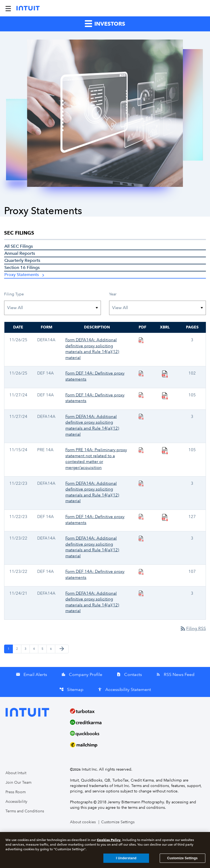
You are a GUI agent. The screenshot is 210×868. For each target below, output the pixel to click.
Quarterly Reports (22, 260)
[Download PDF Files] (141, 340)
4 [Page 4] (36, 649)
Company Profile (82, 674)
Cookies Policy (109, 841)
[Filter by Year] (157, 308)
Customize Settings (118, 822)
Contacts (129, 674)
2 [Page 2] (19, 649)
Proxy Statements (22, 275)
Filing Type (14, 294)
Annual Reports (20, 253)
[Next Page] (62, 649)
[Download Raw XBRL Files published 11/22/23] (165, 517)
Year (113, 294)
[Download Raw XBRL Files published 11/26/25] (165, 374)
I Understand (126, 860)
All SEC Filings (19, 246)
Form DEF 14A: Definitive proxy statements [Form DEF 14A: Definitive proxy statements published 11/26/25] (95, 376)
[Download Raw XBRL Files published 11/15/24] (165, 450)
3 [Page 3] (27, 649)
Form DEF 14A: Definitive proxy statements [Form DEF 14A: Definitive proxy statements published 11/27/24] (95, 398)
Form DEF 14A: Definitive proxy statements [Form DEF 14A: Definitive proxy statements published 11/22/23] (95, 520)
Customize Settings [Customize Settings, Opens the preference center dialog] (182, 860)
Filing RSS (193, 628)
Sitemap (71, 689)
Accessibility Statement (124, 689)
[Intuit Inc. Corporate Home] (28, 8)
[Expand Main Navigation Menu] (8, 8)
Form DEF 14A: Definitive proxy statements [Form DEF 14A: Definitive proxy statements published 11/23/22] (95, 574)
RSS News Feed (175, 674)
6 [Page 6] (52, 649)
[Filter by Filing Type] (52, 308)
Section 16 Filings (22, 267)
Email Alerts (31, 674)
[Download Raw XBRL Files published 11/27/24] (165, 396)
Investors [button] (105, 23)
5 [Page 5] (44, 649)
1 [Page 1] (10, 649)
